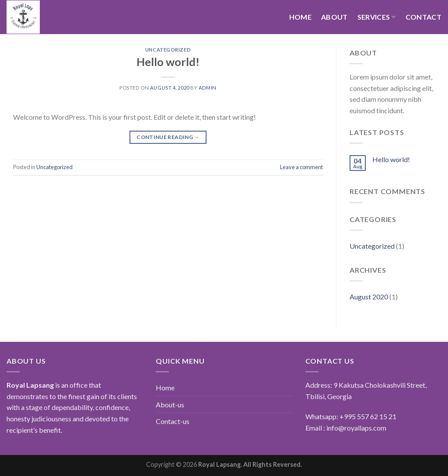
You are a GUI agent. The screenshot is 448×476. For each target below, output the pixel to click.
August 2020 (369, 297)
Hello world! (168, 62)
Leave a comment (301, 167)
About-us (170, 405)
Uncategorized (168, 50)
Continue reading (168, 137)
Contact (423, 17)
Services (377, 17)
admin (208, 88)
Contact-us (173, 421)
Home (300, 17)
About (334, 17)
